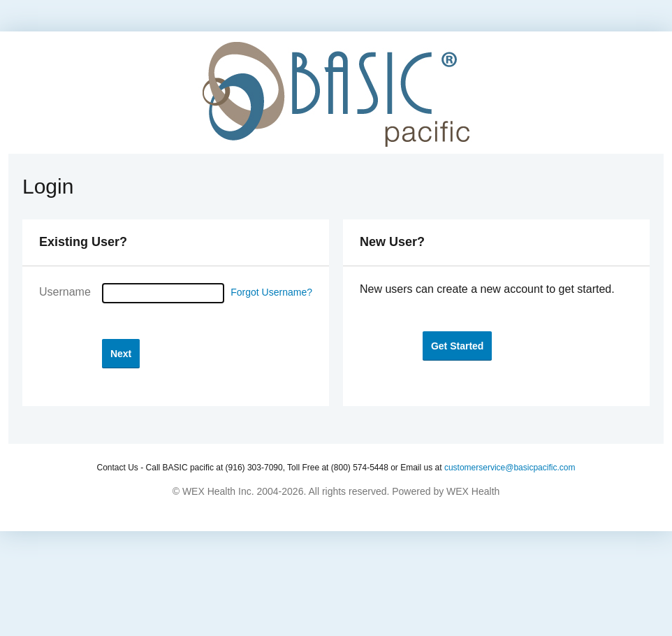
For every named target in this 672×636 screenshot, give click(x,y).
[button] (121, 353)
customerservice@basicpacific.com (510, 468)
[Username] (163, 293)
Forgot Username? (271, 292)
